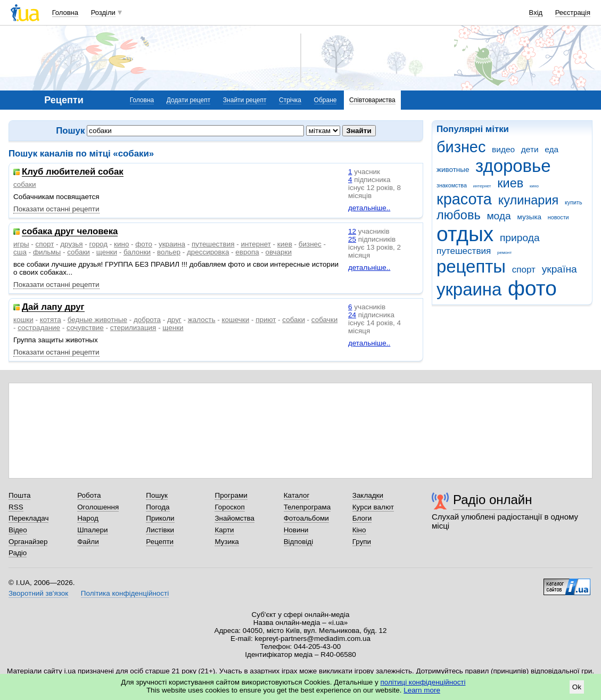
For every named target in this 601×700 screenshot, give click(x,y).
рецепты (471, 266)
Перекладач (28, 518)
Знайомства (234, 518)
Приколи (160, 518)
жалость (202, 320)
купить (574, 202)
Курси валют (373, 507)
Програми (231, 495)
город (99, 244)
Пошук (157, 495)
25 (352, 239)
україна (559, 269)
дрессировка (208, 252)
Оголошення (98, 507)
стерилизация (133, 328)
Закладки (368, 495)
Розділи (103, 13)
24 (352, 315)
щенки (107, 252)
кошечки (235, 320)
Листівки (160, 530)
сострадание (39, 328)
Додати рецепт (188, 100)
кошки (23, 320)
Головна (65, 13)
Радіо (18, 553)
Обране (326, 100)
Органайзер (28, 542)
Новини (296, 530)
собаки (25, 184)
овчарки (279, 252)
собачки (324, 320)
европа (247, 252)
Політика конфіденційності (125, 593)
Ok (577, 687)
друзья (71, 244)
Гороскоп (229, 507)
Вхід (536, 13)
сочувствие (85, 328)
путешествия (464, 251)
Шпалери (92, 530)
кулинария (529, 200)
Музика (227, 542)
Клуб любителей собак (73, 172)
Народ (88, 518)
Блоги (362, 518)
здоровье (513, 166)
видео (503, 149)
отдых (465, 234)
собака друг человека (70, 232)
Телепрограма (307, 507)
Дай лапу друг (53, 307)
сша (20, 252)
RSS (16, 507)
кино (534, 186)
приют (266, 320)
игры (21, 244)
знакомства (452, 185)
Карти (224, 530)
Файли (88, 542)
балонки (137, 252)
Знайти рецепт (245, 100)
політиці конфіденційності (423, 682)
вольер (169, 252)
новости (558, 217)
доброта (147, 320)
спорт (524, 270)
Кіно (359, 530)
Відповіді (299, 542)
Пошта (19, 495)
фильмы (47, 252)
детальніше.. (369, 208)
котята (51, 320)
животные (453, 170)
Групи (362, 542)
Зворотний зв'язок (38, 593)
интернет (482, 186)
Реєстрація (573, 13)
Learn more (422, 690)
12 (352, 231)
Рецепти (160, 542)
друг (174, 320)
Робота (89, 495)
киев (510, 183)
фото (532, 288)
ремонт (504, 253)
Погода (158, 507)
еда (551, 149)
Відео (18, 530)
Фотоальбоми (306, 518)
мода (499, 216)
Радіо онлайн (493, 500)
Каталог (297, 495)
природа (520, 238)
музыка (530, 217)
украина (469, 289)
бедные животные (97, 320)
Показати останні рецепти (56, 209)
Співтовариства (372, 100)
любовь (459, 215)
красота (464, 199)
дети (530, 149)
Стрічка (290, 100)
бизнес (461, 147)
